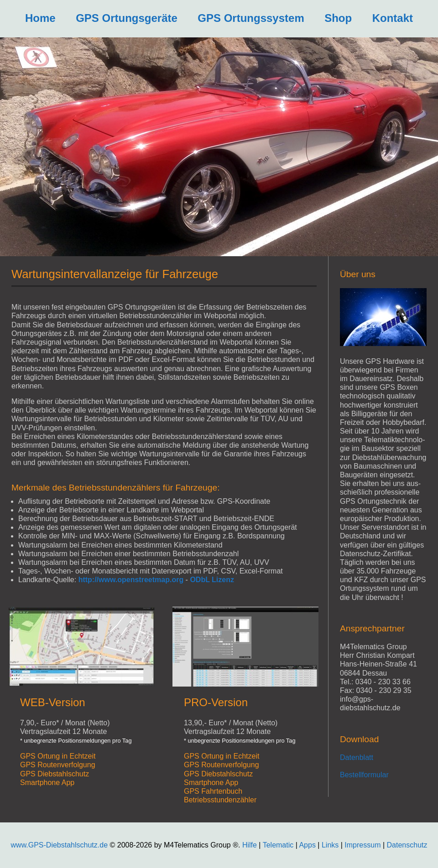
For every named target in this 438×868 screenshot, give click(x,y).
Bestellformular (364, 775)
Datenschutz (407, 845)
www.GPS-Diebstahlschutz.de (60, 845)
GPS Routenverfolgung (58, 765)
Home (40, 18)
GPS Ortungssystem (251, 18)
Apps (307, 845)
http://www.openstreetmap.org (131, 580)
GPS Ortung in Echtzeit (58, 756)
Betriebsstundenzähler (220, 800)
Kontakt (393, 18)
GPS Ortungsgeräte (127, 18)
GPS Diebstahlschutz (55, 774)
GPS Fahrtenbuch (213, 791)
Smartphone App (47, 783)
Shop (338, 18)
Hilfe (250, 845)
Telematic (278, 845)
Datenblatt (357, 757)
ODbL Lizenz (212, 580)
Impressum (364, 845)
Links (330, 845)
